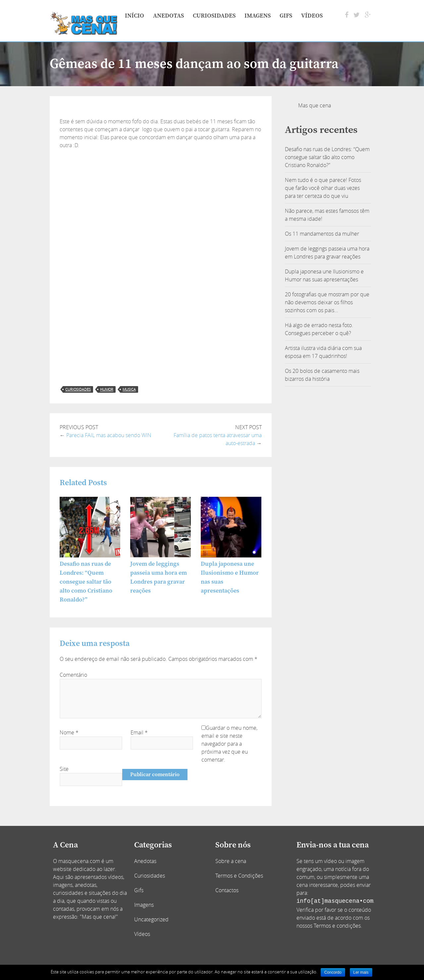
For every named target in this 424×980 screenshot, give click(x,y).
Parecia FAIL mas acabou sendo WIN (109, 435)
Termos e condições (337, 926)
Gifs (286, 16)
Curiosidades (214, 16)
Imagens (258, 16)
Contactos (227, 890)
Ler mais (361, 972)
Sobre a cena (231, 861)
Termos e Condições (239, 876)
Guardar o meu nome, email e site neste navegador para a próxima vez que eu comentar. (229, 744)
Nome (69, 732)
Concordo (333, 972)
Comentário (73, 675)
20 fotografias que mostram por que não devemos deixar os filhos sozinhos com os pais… (327, 302)
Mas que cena (315, 105)
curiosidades (78, 389)
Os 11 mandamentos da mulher (322, 234)
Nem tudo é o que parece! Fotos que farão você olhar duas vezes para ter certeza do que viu (323, 188)
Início (134, 16)
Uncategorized (151, 919)
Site (64, 769)
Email (139, 732)
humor (107, 389)
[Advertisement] (161, 199)
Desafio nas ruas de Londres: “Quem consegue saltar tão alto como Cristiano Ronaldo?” (86, 582)
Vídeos (312, 16)
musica (129, 389)
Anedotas (168, 16)
